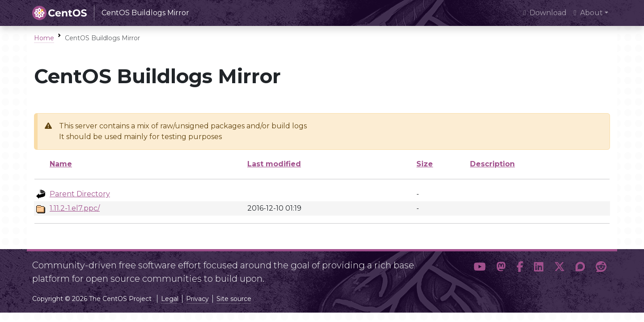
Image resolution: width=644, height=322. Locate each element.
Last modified (274, 164)
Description (492, 164)
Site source (234, 299)
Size (425, 164)
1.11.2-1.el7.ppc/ (75, 208)
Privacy (197, 299)
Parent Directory (80, 194)
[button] (480, 268)
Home (44, 38)
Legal (170, 299)
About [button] (588, 13)
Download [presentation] (545, 13)
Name (61, 164)
